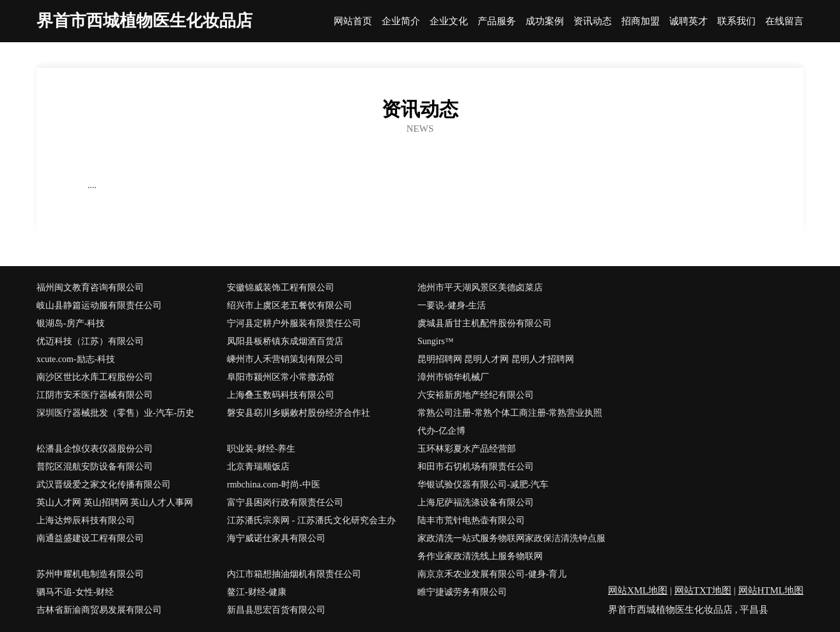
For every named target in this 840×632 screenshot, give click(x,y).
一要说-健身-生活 (452, 305)
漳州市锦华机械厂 (453, 377)
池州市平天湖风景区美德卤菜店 (480, 288)
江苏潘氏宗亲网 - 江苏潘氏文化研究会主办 (311, 520)
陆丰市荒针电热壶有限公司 (471, 520)
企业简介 (401, 21)
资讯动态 (593, 21)
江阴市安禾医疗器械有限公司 (95, 395)
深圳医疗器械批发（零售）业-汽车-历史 (115, 413)
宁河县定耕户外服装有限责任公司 (294, 323)
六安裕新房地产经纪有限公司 (476, 395)
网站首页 (353, 21)
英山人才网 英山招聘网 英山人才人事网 (115, 502)
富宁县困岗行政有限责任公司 (285, 502)
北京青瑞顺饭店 (258, 467)
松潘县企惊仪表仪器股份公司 (95, 449)
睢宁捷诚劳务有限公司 (462, 592)
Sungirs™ (436, 341)
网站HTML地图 (771, 590)
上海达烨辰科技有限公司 (86, 520)
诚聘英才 (688, 21)
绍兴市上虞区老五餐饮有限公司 (290, 305)
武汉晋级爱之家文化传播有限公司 (104, 485)
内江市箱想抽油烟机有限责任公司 (294, 574)
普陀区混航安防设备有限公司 (95, 467)
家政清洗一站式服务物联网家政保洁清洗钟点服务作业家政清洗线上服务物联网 (511, 547)
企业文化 (449, 21)
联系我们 (736, 21)
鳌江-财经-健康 (257, 592)
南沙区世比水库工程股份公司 (95, 377)
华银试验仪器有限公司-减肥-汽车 (483, 485)
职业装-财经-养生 (261, 449)
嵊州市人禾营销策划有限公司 (285, 359)
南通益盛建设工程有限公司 (90, 538)
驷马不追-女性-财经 (75, 592)
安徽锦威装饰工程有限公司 (281, 288)
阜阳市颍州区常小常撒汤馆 (281, 377)
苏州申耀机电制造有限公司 (90, 574)
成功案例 (545, 21)
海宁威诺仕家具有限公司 (276, 538)
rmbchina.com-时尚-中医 (274, 485)
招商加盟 (641, 21)
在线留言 (784, 21)
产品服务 (497, 21)
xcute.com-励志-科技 (76, 359)
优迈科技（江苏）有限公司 (90, 341)
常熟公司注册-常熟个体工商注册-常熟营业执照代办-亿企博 (510, 422)
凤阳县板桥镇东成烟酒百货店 (285, 341)
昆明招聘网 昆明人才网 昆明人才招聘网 (496, 359)
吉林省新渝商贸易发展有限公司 (99, 610)
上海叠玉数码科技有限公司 (281, 395)
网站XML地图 (638, 590)
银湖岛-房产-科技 (71, 323)
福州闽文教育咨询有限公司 (90, 288)
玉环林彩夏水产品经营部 (467, 449)
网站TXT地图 (703, 590)
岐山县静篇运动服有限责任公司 (99, 305)
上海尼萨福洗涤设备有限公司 (476, 502)
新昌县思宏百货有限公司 (276, 610)
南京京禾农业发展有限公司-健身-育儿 (492, 574)
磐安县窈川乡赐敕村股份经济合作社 (299, 413)
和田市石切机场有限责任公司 (476, 467)
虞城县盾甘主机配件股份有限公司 (485, 323)
